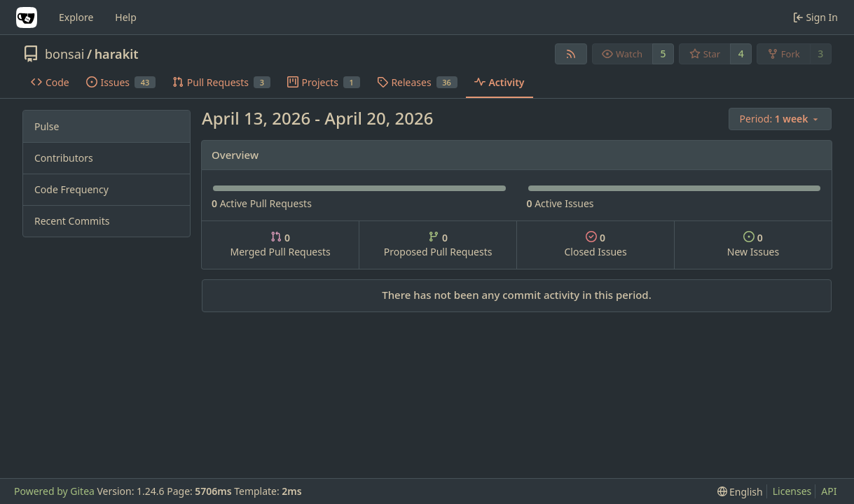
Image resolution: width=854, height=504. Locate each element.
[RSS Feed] (571, 54)
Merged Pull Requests (280, 245)
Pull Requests (221, 82)
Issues (121, 82)
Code (50, 82)
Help (126, 17)
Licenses (792, 491)
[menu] (780, 119)
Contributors (64, 158)
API (829, 491)
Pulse (47, 126)
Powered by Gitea (54, 491)
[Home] (27, 17)
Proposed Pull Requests (438, 245)
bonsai (64, 54)
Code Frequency (71, 189)
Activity (500, 82)
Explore (76, 17)
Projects (324, 82)
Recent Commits (72, 221)
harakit (117, 54)
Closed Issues (595, 245)
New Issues (753, 245)
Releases (417, 82)
